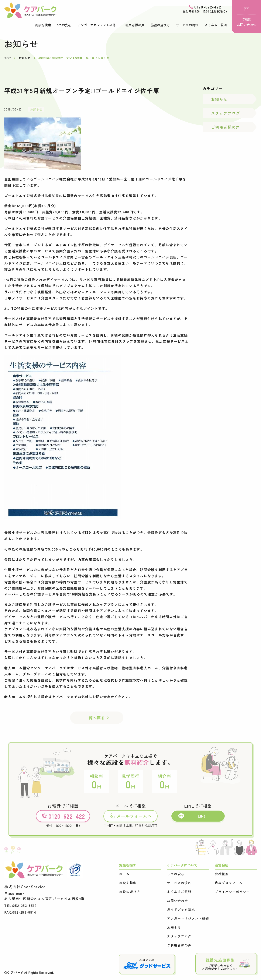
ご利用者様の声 (133, 25)
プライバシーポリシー (232, 892)
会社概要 (222, 874)
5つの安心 (64, 25)
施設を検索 (43, 25)
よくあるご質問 (216, 25)
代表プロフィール (229, 883)
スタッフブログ (226, 113)
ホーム (124, 874)
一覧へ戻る (95, 718)
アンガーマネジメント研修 (97, 25)
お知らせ (36, 109)
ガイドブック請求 (181, 910)
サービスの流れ (187, 25)
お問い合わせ (177, 901)
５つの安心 (176, 874)
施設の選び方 (160, 25)
